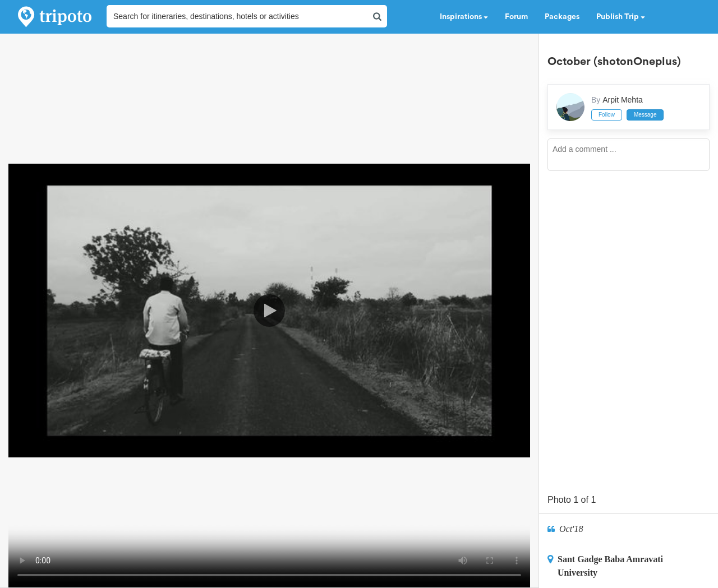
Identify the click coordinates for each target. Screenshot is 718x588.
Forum (516, 17)
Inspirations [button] (464, 17)
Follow (607, 115)
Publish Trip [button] (621, 17)
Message (645, 115)
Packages (562, 17)
